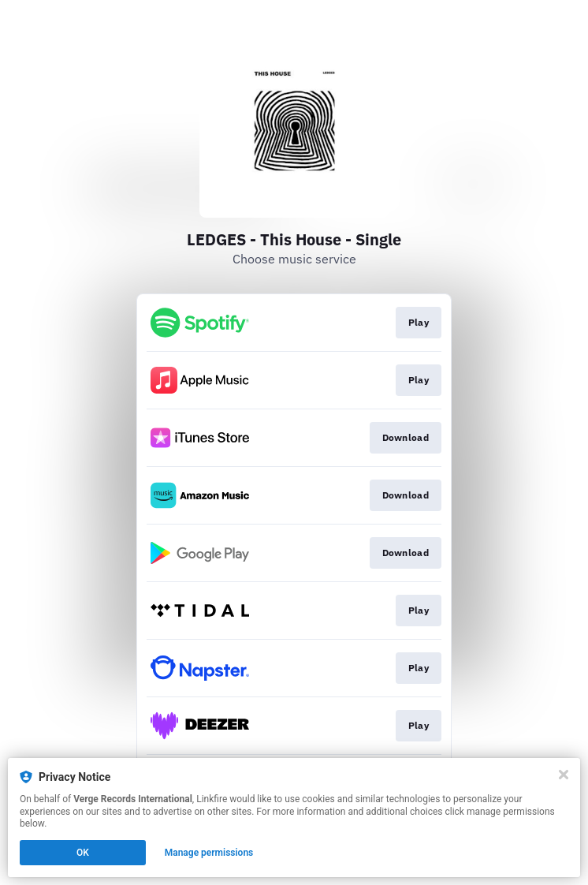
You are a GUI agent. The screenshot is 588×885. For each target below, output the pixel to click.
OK (83, 853)
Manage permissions (209, 853)
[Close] (564, 775)
